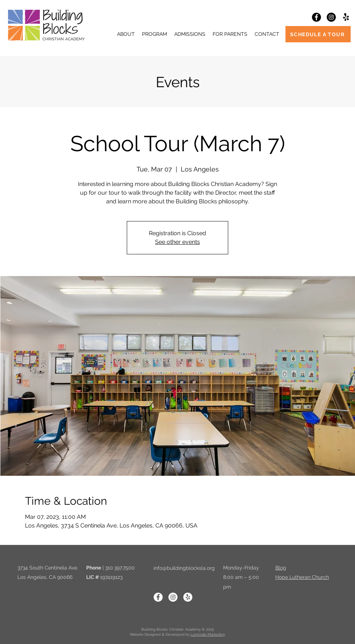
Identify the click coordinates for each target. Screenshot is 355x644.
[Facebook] (316, 17)
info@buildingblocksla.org (184, 568)
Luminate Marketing (208, 634)
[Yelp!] (346, 17)
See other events (177, 242)
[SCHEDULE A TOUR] (318, 34)
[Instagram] (331, 17)
